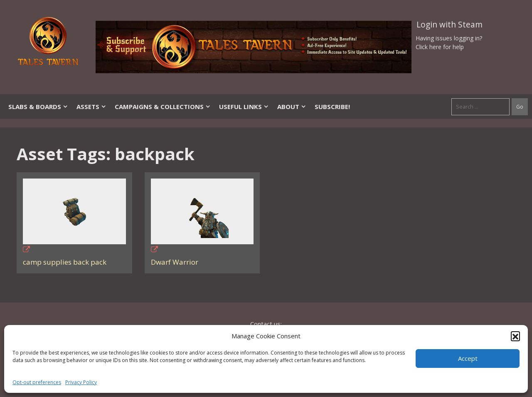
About (292, 107)
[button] (515, 336)
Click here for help (440, 47)
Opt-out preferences (37, 382)
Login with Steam (449, 25)
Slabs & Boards (38, 107)
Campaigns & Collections (163, 107)
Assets (91, 107)
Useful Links (244, 107)
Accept (468, 358)
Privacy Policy (81, 382)
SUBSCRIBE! (332, 107)
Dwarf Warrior (175, 262)
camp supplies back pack (65, 262)
